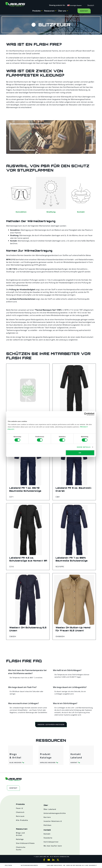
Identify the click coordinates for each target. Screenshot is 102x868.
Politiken (8, 865)
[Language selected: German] (90, 5)
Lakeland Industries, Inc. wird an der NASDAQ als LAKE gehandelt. (72, 865)
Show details (84, 447)
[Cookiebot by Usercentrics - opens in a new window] (86, 414)
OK (80, 453)
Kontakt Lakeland (76, 756)
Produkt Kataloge (46, 756)
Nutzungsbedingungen (29, 865)
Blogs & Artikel (15, 756)
